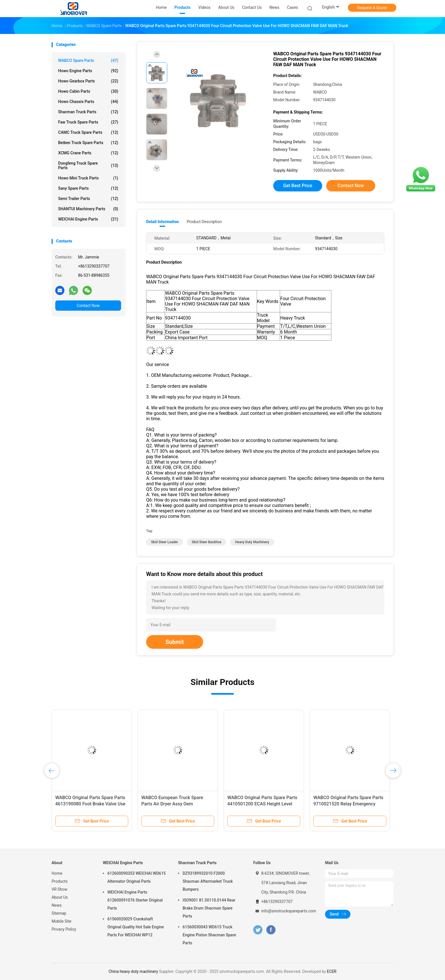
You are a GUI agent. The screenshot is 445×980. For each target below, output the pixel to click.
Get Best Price (298, 186)
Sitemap (59, 913)
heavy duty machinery (252, 542)
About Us (60, 897)
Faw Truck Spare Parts (88, 122)
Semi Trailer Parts (88, 199)
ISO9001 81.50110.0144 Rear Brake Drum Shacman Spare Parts (209, 908)
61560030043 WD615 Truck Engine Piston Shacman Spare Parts (209, 935)
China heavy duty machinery (133, 971)
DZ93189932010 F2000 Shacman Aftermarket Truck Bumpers (208, 881)
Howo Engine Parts (88, 71)
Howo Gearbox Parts (88, 81)
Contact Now (88, 306)
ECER (332, 971)
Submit (175, 642)
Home (57, 873)
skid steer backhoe (207, 542)
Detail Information (162, 222)
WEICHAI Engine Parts (88, 219)
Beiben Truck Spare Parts (88, 143)
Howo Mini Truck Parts (88, 178)
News (57, 905)
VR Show (60, 889)
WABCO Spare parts (88, 60)
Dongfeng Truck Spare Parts (88, 165)
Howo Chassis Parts (88, 102)
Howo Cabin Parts (88, 91)
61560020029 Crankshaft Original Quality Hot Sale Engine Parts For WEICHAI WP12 (136, 927)
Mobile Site (62, 921)
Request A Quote (372, 8)
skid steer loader (165, 542)
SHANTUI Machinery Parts (88, 209)
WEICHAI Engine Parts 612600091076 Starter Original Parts (135, 900)
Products (60, 881)
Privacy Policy (64, 929)
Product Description (204, 222)
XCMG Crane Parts (88, 153)
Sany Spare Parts (88, 188)
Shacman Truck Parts (88, 112)
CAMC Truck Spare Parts (88, 132)
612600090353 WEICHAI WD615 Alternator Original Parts (136, 877)
